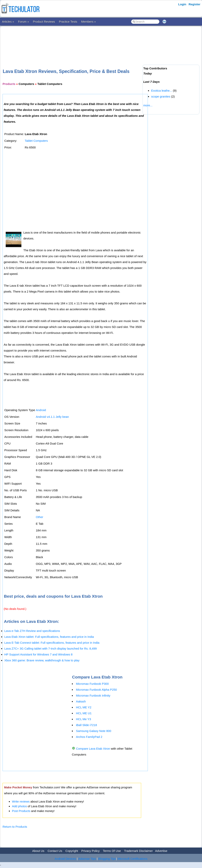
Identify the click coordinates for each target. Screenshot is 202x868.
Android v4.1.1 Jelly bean (52, 417)
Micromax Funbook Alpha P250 (96, 690)
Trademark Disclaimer (138, 851)
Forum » (24, 22)
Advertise (161, 851)
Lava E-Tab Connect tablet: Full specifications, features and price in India (52, 643)
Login (182, 4)
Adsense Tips (87, 859)
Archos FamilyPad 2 (89, 737)
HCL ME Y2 (84, 707)
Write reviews (21, 801)
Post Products (21, 811)
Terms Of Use (112, 851)
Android (41, 410)
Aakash (81, 701)
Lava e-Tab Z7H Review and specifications (32, 631)
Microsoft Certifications (133, 859)
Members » (88, 22)
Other (39, 517)
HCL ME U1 (84, 713)
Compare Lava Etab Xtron (93, 749)
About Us (38, 851)
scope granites (161, 96)
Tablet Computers (36, 141)
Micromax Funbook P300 (92, 684)
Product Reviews (44, 22)
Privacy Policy (90, 851)
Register (195, 4)
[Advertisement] (74, 41)
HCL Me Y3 (84, 719)
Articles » (8, 22)
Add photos (19, 806)
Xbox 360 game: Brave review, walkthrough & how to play (42, 660)
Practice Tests (68, 22)
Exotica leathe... (162, 91)
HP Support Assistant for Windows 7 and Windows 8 (38, 654)
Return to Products (15, 827)
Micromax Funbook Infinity (93, 695)
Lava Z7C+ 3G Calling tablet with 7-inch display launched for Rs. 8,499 (51, 648)
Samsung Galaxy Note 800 (94, 731)
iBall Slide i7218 (86, 725)
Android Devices (65, 859)
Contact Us (55, 851)
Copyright (72, 851)
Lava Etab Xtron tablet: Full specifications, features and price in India (49, 637)
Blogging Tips (107, 859)
